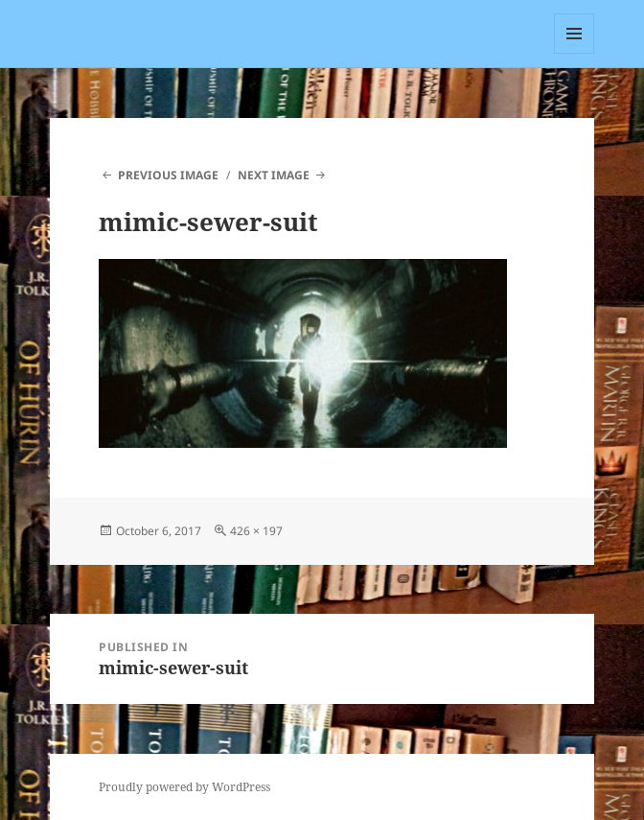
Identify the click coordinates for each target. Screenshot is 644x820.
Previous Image (168, 175)
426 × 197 (256, 531)
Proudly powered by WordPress (184, 787)
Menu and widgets (575, 53)
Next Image (274, 175)
